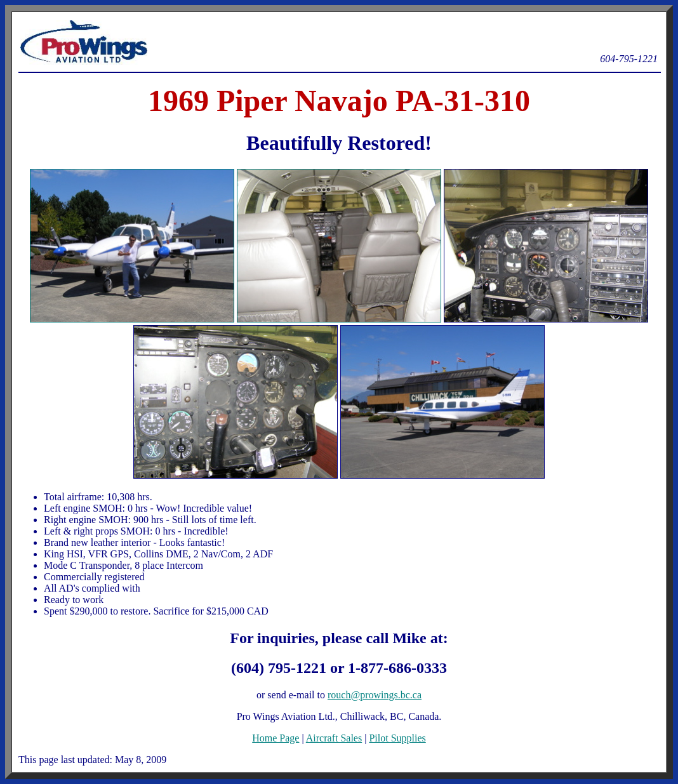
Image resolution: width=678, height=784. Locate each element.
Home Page (276, 738)
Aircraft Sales (334, 738)
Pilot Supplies (397, 738)
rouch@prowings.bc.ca (375, 695)
